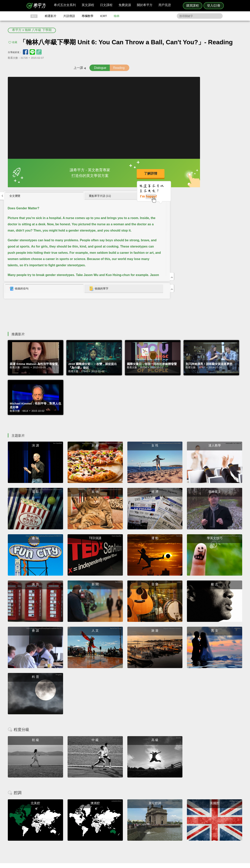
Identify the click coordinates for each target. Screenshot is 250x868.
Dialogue (74, 68)
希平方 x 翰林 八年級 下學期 (32, 30)
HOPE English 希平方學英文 (92, 794)
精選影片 (51, 16)
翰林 (117, 16)
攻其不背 (130, 817)
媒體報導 (148, 828)
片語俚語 (69, 16)
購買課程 (193, 6)
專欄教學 (87, 16)
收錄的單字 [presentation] (211, 174)
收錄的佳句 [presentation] (169, 174)
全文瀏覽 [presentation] (165, 82)
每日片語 (130, 824)
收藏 (15, 42)
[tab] (176, 82)
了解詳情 (113, 173)
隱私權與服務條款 (172, 817)
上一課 (47, 68)
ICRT (104, 16)
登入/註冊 (214, 6)
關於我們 (148, 824)
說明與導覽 (168, 821)
